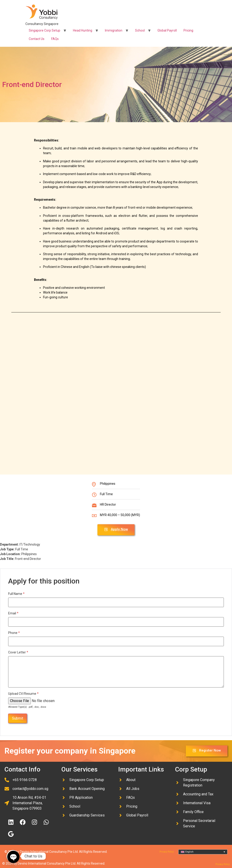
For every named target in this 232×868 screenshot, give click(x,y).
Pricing (188, 30)
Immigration (114, 30)
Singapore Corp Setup (45, 30)
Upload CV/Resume (23, 693)
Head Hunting (83, 30)
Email (13, 613)
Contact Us (37, 39)
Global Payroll (167, 30)
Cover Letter (18, 652)
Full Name (16, 594)
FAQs (55, 39)
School (140, 30)
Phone (14, 633)
